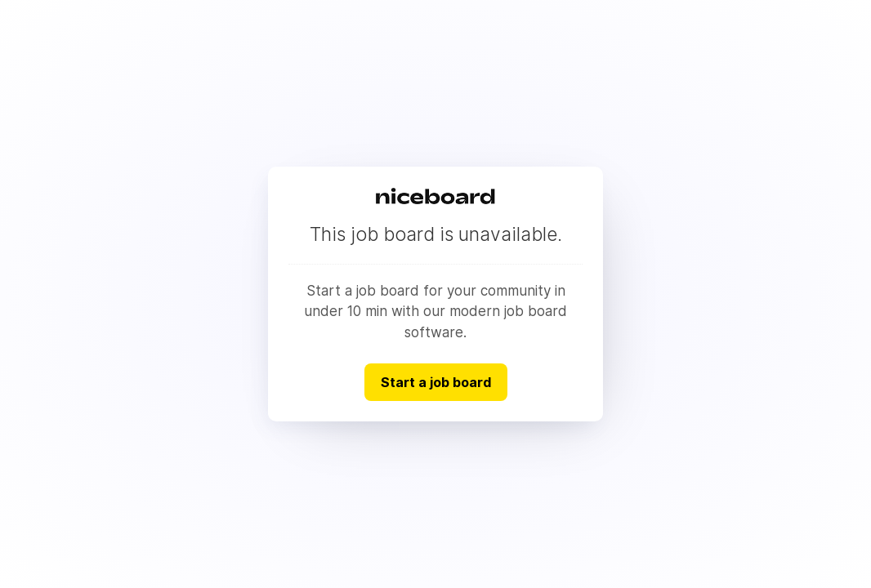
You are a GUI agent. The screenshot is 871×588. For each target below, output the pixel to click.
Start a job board (436, 382)
